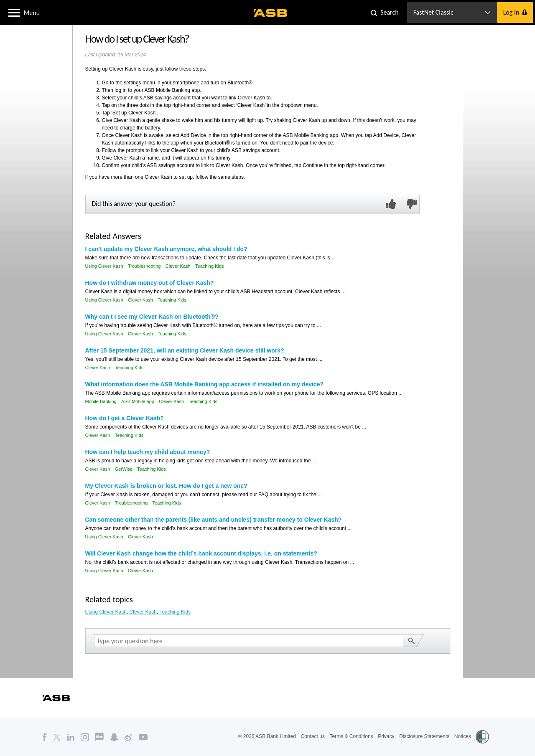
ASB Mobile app (138, 401)
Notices (463, 736)
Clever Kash (178, 266)
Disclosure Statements (424, 736)
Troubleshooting (144, 266)
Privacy (386, 736)
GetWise (124, 469)
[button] (14, 12)
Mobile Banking (101, 401)
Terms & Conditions (352, 736)
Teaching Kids (210, 266)
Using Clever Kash (104, 266)
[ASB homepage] (271, 13)
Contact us (313, 736)
